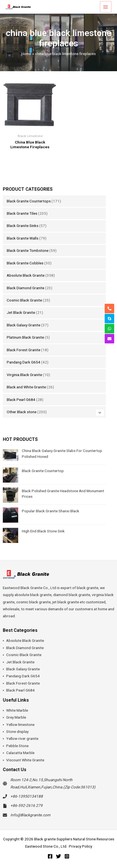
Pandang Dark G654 (24, 362)
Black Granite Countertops (29, 201)
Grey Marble (16, 717)
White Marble (17, 710)
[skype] (109, 319)
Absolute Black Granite (26, 275)
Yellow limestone (20, 724)
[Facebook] (50, 856)
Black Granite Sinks (23, 226)
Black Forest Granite (24, 350)
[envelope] (109, 339)
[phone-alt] (109, 309)
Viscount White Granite (25, 760)
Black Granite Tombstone (28, 250)
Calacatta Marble (20, 753)
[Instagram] (67, 856)
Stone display (17, 731)
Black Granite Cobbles (25, 263)
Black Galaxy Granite (24, 325)
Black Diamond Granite (25, 288)
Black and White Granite (26, 387)
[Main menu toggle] (106, 7)
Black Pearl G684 (21, 400)
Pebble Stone (17, 746)
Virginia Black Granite (24, 375)
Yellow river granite (22, 738)
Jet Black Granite (21, 312)
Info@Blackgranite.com (30, 815)
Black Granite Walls (23, 238)
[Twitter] (59, 856)
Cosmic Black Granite (24, 300)
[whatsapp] (109, 329)
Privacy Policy (80, 846)
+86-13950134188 (27, 796)
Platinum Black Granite (25, 337)
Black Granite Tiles (22, 213)
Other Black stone (22, 412)
